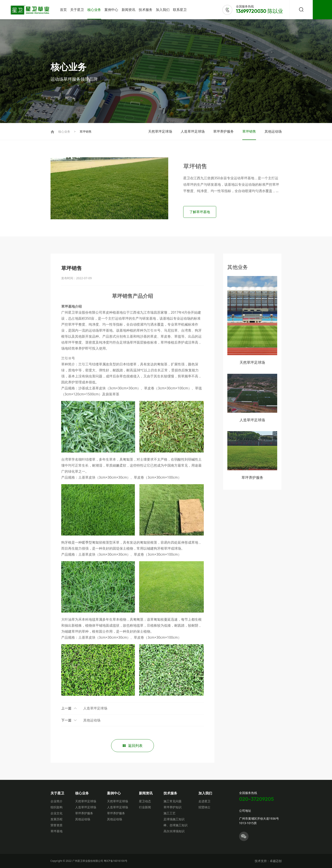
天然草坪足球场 (160, 131)
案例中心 (111, 10)
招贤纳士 (204, 807)
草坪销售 (86, 131)
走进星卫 (204, 801)
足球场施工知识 (174, 819)
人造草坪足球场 (193, 131)
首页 (63, 10)
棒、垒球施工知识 (176, 825)
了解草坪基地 (200, 212)
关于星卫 (77, 10)
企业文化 (57, 813)
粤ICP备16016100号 (116, 861)
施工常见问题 (173, 801)
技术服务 (146, 10)
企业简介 (57, 801)
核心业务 (94, 10)
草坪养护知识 (173, 807)
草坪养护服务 (223, 131)
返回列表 (133, 746)
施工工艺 (170, 813)
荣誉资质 (57, 825)
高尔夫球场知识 (174, 831)
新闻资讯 (128, 10)
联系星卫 (180, 10)
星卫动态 (145, 801)
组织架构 (57, 807)
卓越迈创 (276, 861)
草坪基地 (57, 831)
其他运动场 (273, 131)
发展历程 (57, 819)
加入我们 (163, 10)
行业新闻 (145, 807)
